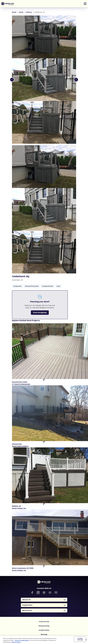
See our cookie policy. (22, 640)
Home (14, 12)
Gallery (29, 12)
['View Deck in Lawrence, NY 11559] (44, 540)
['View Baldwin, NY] (44, 478)
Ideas (21, 12)
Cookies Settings (80, 639)
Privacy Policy (44, 626)
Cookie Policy (44, 630)
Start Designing (40, 313)
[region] (44, 640)
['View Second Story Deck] (44, 354)
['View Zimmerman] (44, 416)
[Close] (86, 640)
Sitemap (44, 634)
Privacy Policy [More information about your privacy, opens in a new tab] (16, 642)
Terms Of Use (44, 622)
